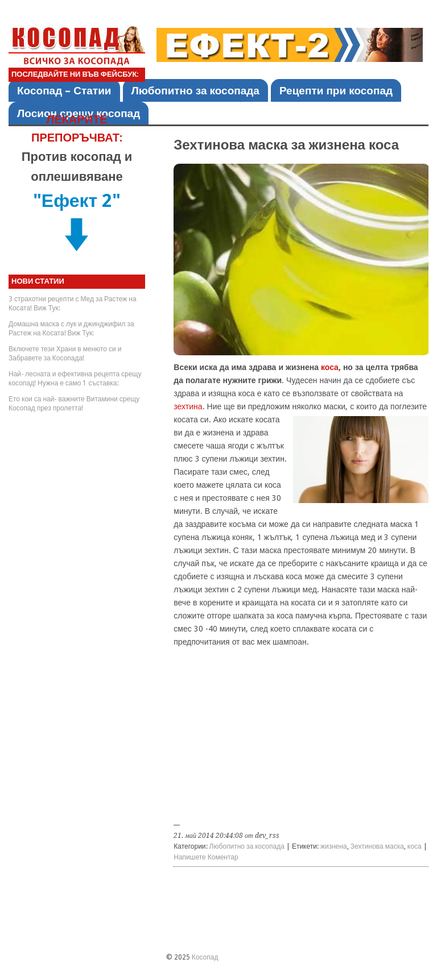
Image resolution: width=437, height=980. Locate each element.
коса (330, 367)
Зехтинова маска (377, 846)
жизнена (334, 846)
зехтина (188, 406)
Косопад (205, 957)
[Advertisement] (301, 738)
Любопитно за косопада (195, 91)
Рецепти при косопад (336, 91)
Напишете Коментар (206, 857)
